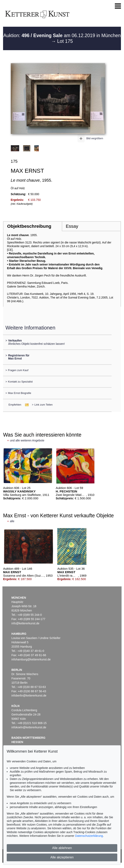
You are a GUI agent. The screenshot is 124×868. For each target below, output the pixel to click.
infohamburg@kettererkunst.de (31, 659)
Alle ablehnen (62, 848)
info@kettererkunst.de (25, 623)
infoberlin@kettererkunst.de (29, 696)
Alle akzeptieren (62, 857)
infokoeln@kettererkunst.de (29, 727)
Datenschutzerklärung (89, 836)
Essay (72, 226)
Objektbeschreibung (29, 226)
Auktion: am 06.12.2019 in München (62, 35)
